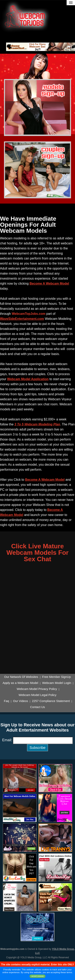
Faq (7, 701)
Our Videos (20, 701)
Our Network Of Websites (21, 677)
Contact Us (37, 707)
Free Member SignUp (56, 677)
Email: (7, 740)
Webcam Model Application (28, 379)
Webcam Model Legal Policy (37, 695)
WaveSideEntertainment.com (22, 319)
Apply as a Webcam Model (20, 683)
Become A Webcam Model (49, 284)
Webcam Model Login (57, 683)
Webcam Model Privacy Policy (37, 689)
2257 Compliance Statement (51, 701)
